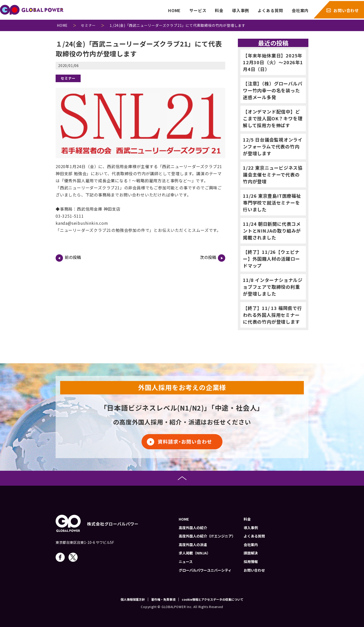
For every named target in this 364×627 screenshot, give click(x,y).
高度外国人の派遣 (193, 545)
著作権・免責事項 (163, 599)
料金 (219, 10)
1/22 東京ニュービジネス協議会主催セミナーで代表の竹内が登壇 (273, 174)
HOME (174, 10)
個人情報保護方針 (133, 599)
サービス (198, 10)
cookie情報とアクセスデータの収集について (213, 599)
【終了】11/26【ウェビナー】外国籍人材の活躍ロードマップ (271, 259)
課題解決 (251, 553)
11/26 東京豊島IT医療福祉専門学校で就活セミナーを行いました (272, 203)
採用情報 (251, 562)
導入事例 (241, 10)
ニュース (186, 562)
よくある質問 (270, 10)
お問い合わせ (346, 10)
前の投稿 (68, 258)
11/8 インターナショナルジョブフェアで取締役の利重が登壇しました (273, 287)
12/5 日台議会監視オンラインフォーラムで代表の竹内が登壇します (273, 146)
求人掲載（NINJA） (195, 553)
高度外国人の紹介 (193, 528)
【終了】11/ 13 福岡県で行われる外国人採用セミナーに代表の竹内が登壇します (272, 315)
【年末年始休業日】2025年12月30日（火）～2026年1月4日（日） (273, 62)
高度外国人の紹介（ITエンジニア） (207, 536)
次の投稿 (213, 258)
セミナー (68, 78)
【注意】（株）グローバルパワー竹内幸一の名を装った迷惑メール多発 (273, 90)
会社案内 (300, 10)
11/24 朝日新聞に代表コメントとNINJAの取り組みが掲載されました (272, 231)
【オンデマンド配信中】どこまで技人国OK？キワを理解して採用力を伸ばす (273, 118)
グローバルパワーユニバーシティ (205, 570)
